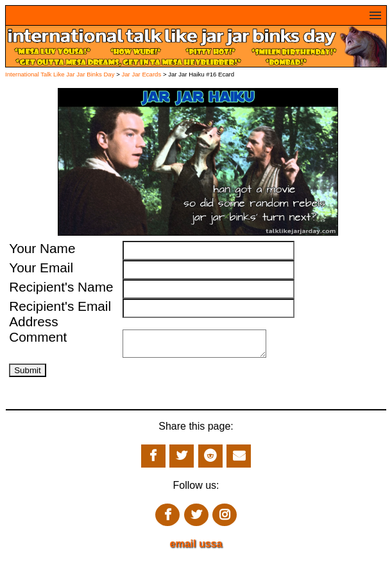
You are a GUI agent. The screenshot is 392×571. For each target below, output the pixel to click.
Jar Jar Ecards (142, 74)
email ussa (196, 549)
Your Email (41, 268)
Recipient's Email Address (60, 314)
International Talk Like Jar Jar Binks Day (60, 74)
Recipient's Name (61, 287)
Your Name (42, 248)
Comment (38, 337)
